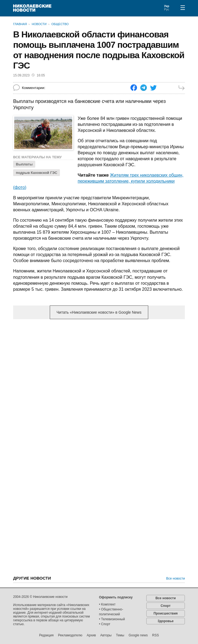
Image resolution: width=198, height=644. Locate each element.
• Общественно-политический (111, 612)
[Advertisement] (99, 366)
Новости (39, 24)
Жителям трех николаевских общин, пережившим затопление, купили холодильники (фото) (98, 181)
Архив (91, 635)
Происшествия (165, 613)
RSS (155, 635)
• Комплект (107, 604)
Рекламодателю (70, 635)
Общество (60, 24)
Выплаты (24, 164)
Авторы (106, 635)
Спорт (165, 606)
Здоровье (166, 621)
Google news (138, 635)
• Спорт (105, 624)
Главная (20, 24)
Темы (120, 635)
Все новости (176, 578)
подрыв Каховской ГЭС (37, 173)
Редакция (46, 635)
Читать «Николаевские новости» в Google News (99, 312)
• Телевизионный (112, 619)
